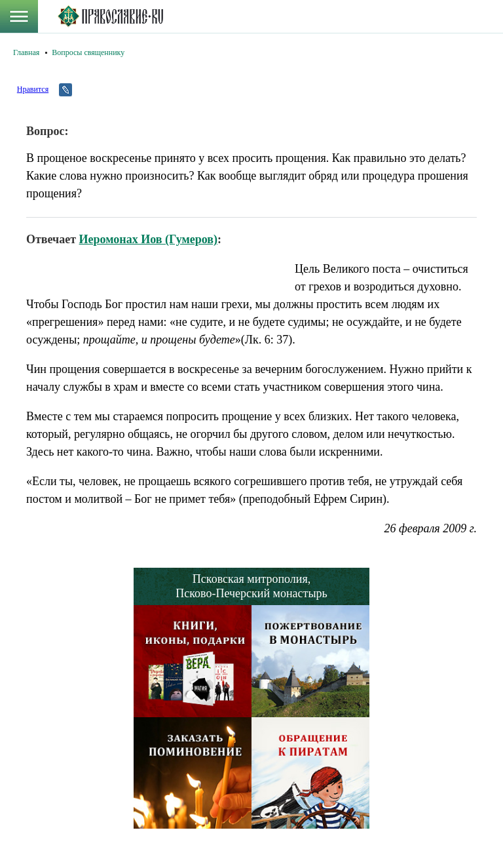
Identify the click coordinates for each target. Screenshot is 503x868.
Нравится (33, 89)
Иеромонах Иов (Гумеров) (148, 239)
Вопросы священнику (88, 52)
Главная (26, 52)
